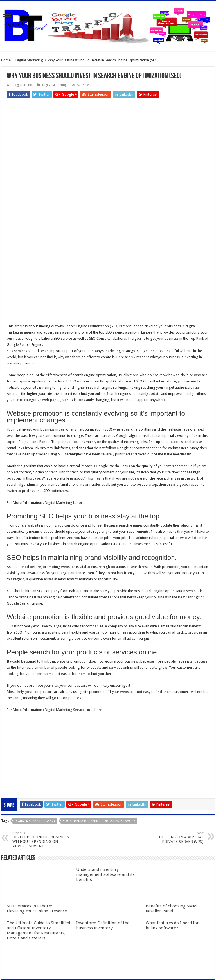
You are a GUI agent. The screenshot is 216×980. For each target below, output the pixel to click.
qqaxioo (14, 711)
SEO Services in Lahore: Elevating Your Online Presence (37, 848)
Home (6, 60)
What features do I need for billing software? (172, 865)
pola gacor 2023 (20, 729)
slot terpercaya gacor (24, 705)
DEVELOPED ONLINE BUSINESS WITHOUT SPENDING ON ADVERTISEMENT (41, 779)
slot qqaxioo (17, 723)
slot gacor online (20, 667)
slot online (15, 674)
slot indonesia (18, 692)
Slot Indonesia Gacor (24, 686)
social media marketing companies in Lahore (99, 761)
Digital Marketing (29, 60)
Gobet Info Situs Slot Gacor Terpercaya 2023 (43, 698)
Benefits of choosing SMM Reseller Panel (171, 848)
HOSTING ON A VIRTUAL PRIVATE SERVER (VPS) (175, 777)
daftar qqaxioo (19, 717)
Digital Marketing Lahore (65, 442)
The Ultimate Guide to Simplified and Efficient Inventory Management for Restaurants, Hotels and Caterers (38, 870)
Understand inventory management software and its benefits (105, 814)
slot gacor (15, 680)
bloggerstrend (22, 85)
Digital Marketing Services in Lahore (73, 649)
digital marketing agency (35, 761)
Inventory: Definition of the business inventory (103, 865)
